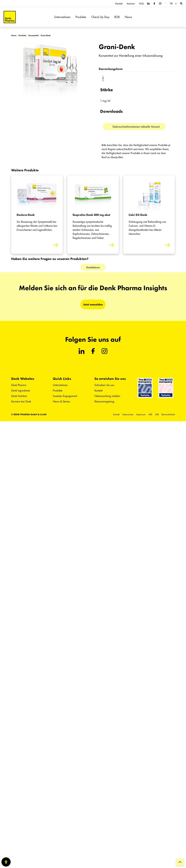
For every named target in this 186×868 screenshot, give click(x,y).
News (128, 17)
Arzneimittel (33, 35)
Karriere (131, 4)
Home (14, 35)
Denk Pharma (19, 385)
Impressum (141, 414)
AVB (157, 414)
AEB (150, 414)
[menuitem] (174, 4)
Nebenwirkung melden (107, 396)
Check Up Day (100, 17)
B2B (117, 17)
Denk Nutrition (19, 396)
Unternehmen (62, 17)
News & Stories (61, 401)
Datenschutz (128, 414)
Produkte (81, 17)
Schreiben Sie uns (104, 385)
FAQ (141, 4)
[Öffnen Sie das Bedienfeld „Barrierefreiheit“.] (6, 862)
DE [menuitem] (171, 3)
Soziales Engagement (65, 396)
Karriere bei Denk (21, 401)
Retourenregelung (104, 401)
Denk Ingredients (21, 390)
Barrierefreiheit (168, 414)
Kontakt (119, 4)
